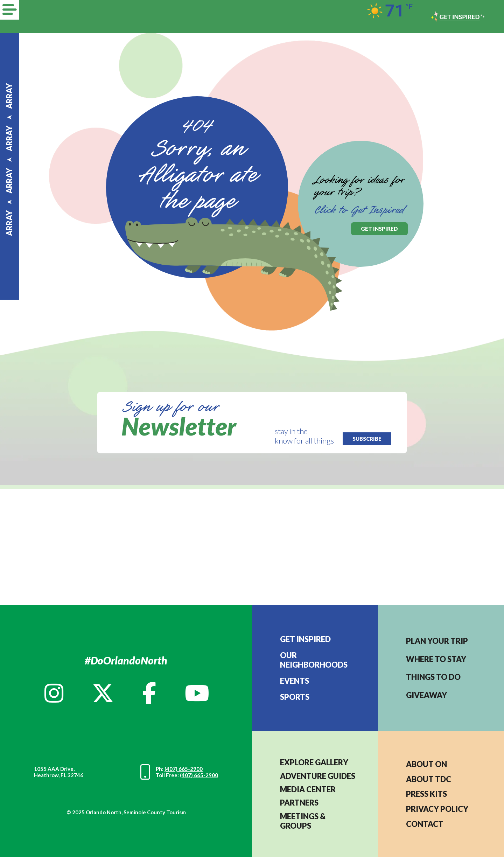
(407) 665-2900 (184, 769)
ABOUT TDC (429, 779)
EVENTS (295, 681)
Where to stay (436, 659)
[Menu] (10, 10)
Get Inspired (305, 639)
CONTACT (425, 824)
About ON (426, 764)
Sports (295, 697)
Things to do (433, 677)
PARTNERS (299, 803)
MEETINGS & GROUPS (303, 821)
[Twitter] (103, 693)
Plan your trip (437, 641)
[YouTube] (197, 693)
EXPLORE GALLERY (314, 762)
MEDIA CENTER (308, 789)
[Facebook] (149, 693)
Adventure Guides (318, 776)
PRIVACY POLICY (437, 809)
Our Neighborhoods (314, 660)
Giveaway (426, 695)
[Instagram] (54, 693)
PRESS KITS (426, 794)
